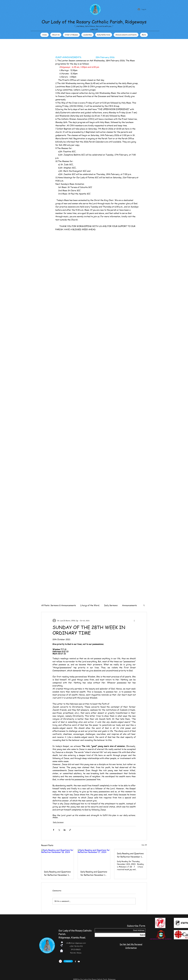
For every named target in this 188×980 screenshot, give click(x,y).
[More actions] (134, 621)
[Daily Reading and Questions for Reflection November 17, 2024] (94, 858)
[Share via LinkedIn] (65, 830)
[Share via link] (70, 830)
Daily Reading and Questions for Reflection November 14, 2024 (130, 855)
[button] (144, 605)
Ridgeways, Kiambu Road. (72, 937)
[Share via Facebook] (54, 830)
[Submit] (120, 935)
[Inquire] (68, 961)
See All (144, 845)
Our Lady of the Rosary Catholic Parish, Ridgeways (94, 22)
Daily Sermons (111, 605)
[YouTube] (79, 962)
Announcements (129, 605)
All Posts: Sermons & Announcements (59, 605)
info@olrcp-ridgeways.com (76, 943)
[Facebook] (75, 962)
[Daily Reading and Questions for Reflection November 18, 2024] (58, 858)
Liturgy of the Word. (90, 605)
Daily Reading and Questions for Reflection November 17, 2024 (94, 873)
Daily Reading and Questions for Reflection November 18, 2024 (57, 873)
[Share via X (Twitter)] (59, 830)
